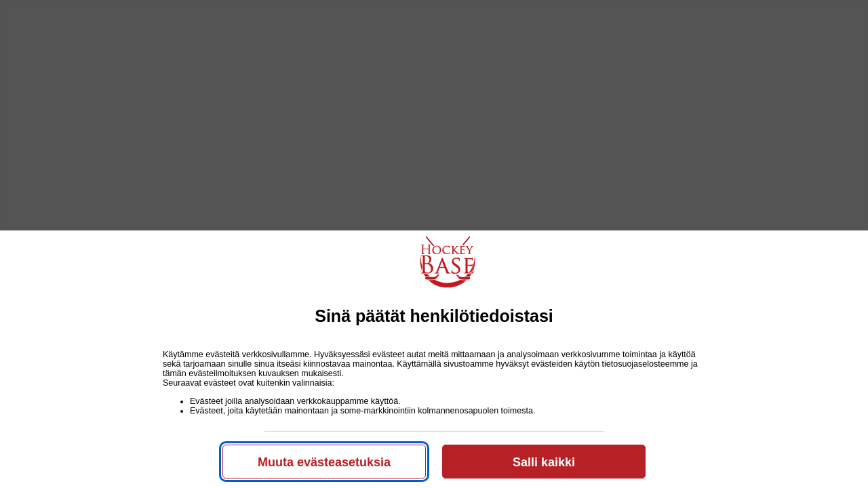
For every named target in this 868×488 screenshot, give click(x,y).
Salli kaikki (544, 462)
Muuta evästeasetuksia (324, 462)
